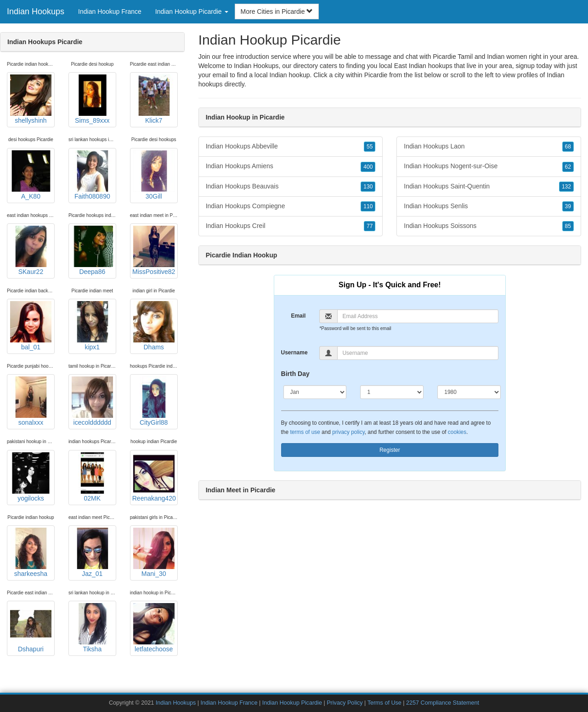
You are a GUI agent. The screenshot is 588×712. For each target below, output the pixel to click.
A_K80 (31, 175)
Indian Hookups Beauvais (291, 187)
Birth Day (295, 374)
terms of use (305, 432)
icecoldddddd (92, 401)
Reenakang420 (154, 477)
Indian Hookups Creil (291, 226)
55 (370, 147)
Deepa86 (92, 251)
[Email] (418, 316)
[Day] (392, 392)
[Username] (418, 353)
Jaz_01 (92, 553)
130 (368, 187)
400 (368, 167)
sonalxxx (31, 401)
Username (294, 353)
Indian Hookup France (110, 11)
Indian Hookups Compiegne (291, 206)
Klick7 (154, 99)
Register (390, 450)
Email (298, 316)
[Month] (315, 392)
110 (368, 206)
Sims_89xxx (92, 99)
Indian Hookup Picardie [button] (192, 11)
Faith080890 (92, 175)
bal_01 (31, 326)
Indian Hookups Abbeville (291, 147)
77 (370, 226)
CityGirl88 (154, 401)
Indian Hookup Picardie (292, 703)
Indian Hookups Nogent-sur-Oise (489, 166)
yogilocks (31, 477)
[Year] (469, 392)
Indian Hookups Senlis (489, 206)
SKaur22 (31, 251)
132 (566, 187)
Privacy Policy (345, 703)
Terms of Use (384, 703)
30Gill (154, 175)
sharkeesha (31, 553)
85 (568, 226)
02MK (92, 477)
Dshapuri (31, 628)
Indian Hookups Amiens (291, 166)
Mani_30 (154, 553)
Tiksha (92, 628)
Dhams (154, 326)
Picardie (376, 75)
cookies (457, 432)
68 (568, 147)
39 (568, 206)
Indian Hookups (36, 11)
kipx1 (92, 326)
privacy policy (348, 432)
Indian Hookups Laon (489, 147)
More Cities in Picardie (277, 11)
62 (568, 167)
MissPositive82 (154, 251)
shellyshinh (31, 99)
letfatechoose (154, 628)
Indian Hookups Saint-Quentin (489, 187)
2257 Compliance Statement (443, 703)
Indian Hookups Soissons (489, 226)
